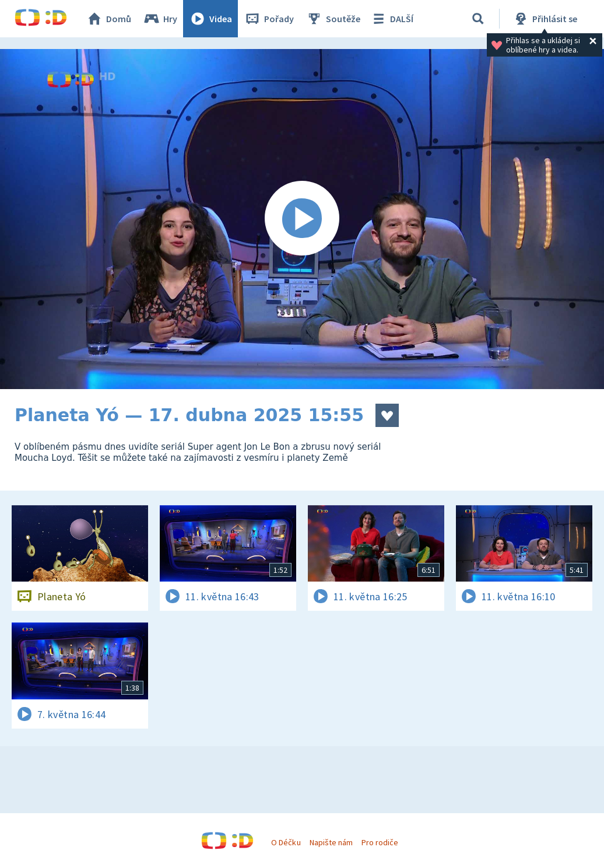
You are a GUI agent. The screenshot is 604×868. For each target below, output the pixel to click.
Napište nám (331, 842)
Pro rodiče (380, 842)
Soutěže (333, 19)
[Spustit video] (302, 219)
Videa (210, 19)
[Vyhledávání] (478, 19)
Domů (108, 19)
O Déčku (286, 842)
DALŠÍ (391, 19)
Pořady (269, 19)
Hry (160, 19)
